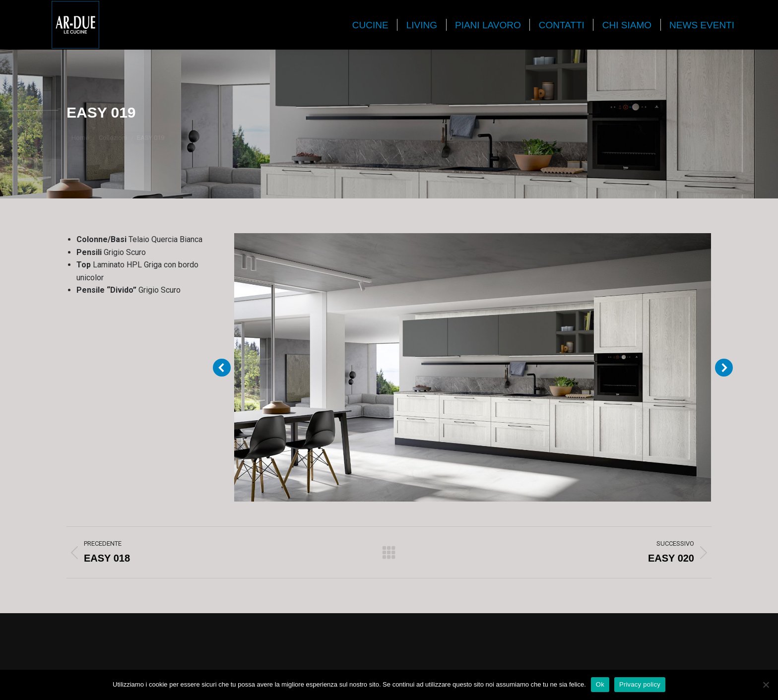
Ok (600, 684)
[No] (766, 685)
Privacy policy (640, 684)
